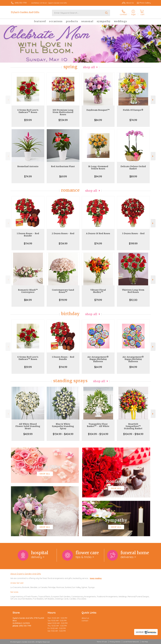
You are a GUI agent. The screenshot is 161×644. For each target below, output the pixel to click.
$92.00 (133, 300)
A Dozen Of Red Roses (98, 233)
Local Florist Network (131, 642)
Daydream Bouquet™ (98, 110)
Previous (8, 100)
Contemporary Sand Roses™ (63, 291)
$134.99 (63, 243)
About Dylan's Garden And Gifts (26, 574)
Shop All (89, 67)
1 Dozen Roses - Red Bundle (28, 235)
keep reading (96, 578)
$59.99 (28, 120)
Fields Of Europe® (133, 110)
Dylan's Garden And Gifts (25, 12)
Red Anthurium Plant (63, 166)
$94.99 (98, 176)
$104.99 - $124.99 (98, 434)
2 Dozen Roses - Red (63, 233)
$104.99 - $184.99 (133, 434)
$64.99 (98, 367)
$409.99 (28, 434)
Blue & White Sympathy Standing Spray (63, 426)
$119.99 (63, 300)
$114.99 (28, 243)
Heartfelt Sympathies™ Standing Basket (133, 426)
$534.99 (63, 120)
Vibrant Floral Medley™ (98, 291)
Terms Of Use (102, 642)
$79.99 (98, 300)
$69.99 (63, 176)
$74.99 (133, 120)
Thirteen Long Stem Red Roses (133, 291)
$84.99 (98, 120)
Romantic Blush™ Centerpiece (28, 291)
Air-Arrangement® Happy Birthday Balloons (98, 359)
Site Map (145, 642)
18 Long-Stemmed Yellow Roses (98, 168)
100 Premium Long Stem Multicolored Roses (63, 112)
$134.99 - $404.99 (63, 434)
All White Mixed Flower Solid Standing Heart (28, 426)
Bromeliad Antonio (28, 166)
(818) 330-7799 (21, 3)
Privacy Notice (115, 642)
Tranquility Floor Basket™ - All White (98, 425)
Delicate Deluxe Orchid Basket (133, 168)
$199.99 (133, 243)
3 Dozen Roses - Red (133, 233)
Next (153, 100)
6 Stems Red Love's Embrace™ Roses (28, 111)
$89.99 (133, 176)
